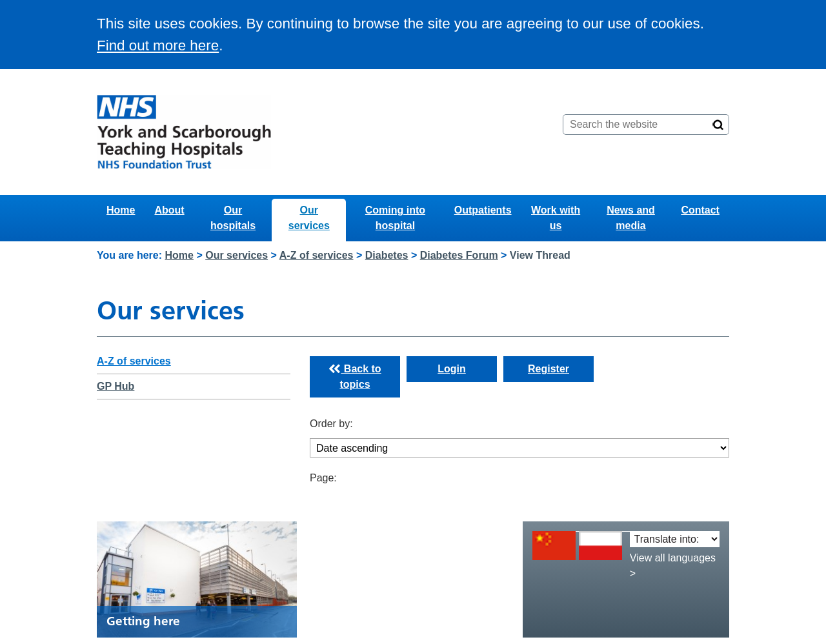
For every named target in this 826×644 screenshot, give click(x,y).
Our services (309, 218)
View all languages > (673, 566)
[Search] (718, 125)
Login (452, 369)
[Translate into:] (675, 539)
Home (121, 210)
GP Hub (116, 386)
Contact (700, 210)
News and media (631, 218)
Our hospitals (233, 218)
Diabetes (387, 255)
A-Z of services (317, 255)
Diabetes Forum (459, 255)
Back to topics (355, 377)
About (169, 210)
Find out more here (158, 45)
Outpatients (483, 210)
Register (549, 369)
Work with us (556, 218)
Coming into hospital (395, 218)
